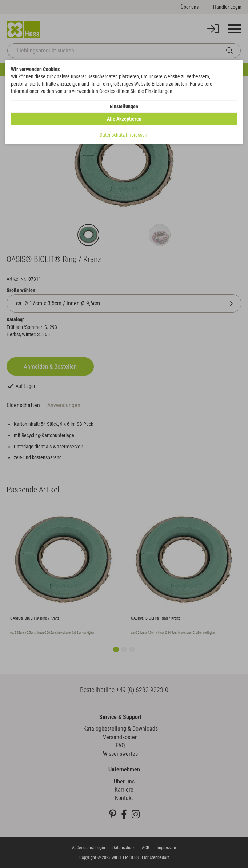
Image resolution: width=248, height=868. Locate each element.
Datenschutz (112, 135)
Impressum (137, 135)
